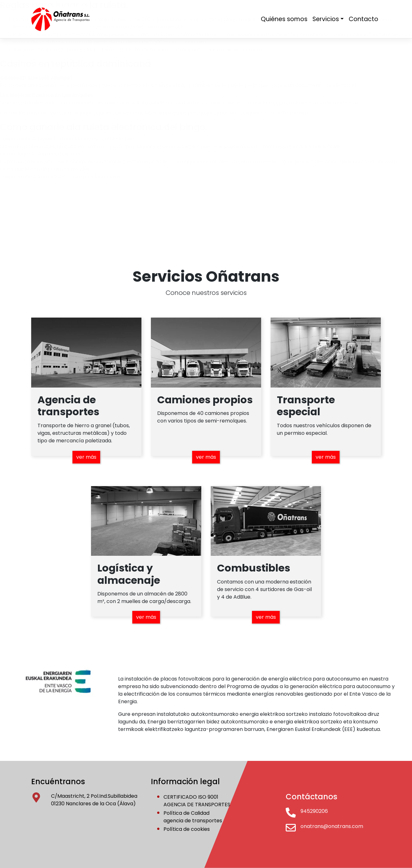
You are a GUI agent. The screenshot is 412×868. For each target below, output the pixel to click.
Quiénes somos (284, 19)
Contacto (363, 19)
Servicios (326, 19)
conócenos (94, 186)
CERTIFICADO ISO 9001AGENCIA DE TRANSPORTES (197, 801)
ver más (86, 457)
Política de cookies (187, 829)
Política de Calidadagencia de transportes (193, 817)
